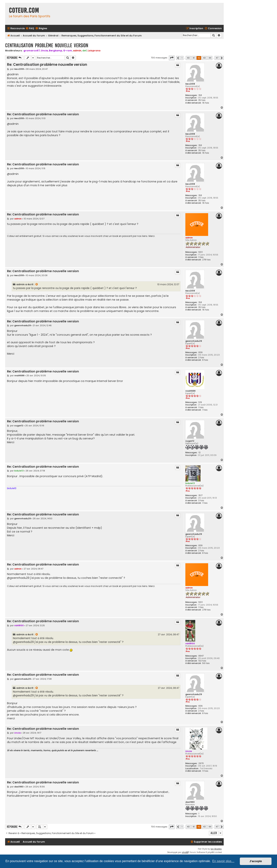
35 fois (202, 100)
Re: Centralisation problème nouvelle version (47, 65)
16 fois (206, 103)
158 (200, 95)
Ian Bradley (216, 849)
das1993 (190, 802)
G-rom (68, 51)
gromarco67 (32, 51)
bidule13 (190, 483)
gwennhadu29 (194, 341)
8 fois (205, 360)
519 (200, 402)
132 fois (202, 661)
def (85, 51)
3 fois (201, 501)
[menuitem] (30, 29)
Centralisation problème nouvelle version (47, 45)
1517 (200, 495)
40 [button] (188, 58)
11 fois (205, 771)
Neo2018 (190, 84)
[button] (172, 58)
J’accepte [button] (256, 861)
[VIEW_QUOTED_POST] (37, 284)
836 (201, 352)
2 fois (201, 358)
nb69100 (190, 643)
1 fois (201, 257)
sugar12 (190, 441)
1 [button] (182, 58)
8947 (201, 656)
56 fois (206, 663)
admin (77, 51)
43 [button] (204, 58)
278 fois (206, 260)
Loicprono (94, 51)
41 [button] (194, 58)
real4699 (190, 391)
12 (199, 453)
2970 (201, 763)
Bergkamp (56, 51)
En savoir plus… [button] (223, 861)
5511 (201, 252)
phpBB (185, 852)
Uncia (44, 51)
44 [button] (210, 58)
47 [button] (217, 58)
